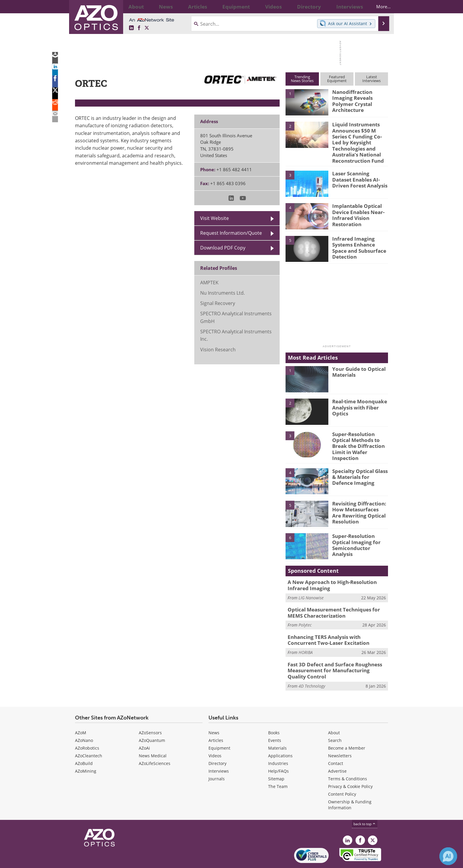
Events (275, 720)
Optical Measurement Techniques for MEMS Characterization (336, 597)
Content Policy (342, 774)
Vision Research (218, 350)
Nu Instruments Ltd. (222, 293)
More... (378, 6)
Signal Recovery (218, 303)
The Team (278, 766)
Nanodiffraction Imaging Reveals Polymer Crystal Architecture (360, 97)
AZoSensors (150, 713)
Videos (215, 736)
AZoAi (144, 728)
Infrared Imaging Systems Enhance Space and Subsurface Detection (358, 236)
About (334, 713)
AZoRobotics (87, 728)
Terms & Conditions (348, 759)
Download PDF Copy (223, 248)
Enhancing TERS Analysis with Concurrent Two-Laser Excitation (334, 623)
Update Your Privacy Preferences (120, 860)
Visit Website (215, 218)
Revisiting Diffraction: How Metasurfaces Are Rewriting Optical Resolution (357, 497)
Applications (280, 736)
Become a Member (347, 728)
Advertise (337, 751)
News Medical (153, 736)
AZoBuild (84, 743)
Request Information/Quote (231, 233)
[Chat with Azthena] (448, 856)
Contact (336, 743)
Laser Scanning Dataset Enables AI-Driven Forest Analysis (359, 168)
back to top (365, 804)
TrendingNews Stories (302, 79)
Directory (217, 743)
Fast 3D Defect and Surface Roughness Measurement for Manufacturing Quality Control (333, 652)
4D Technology (312, 666)
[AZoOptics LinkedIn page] (131, 28)
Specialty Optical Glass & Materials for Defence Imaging (360, 462)
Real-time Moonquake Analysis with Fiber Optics (357, 396)
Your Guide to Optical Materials (356, 361)
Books (274, 713)
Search (335, 720)
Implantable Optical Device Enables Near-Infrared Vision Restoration (356, 204)
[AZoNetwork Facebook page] (139, 28)
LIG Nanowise (311, 582)
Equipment (219, 728)
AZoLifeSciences (155, 743)
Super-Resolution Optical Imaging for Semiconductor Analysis (359, 527)
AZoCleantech (89, 736)
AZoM (81, 713)
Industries (278, 743)
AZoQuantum (152, 720)
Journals (217, 759)
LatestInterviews (371, 79)
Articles (216, 720)
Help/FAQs (278, 751)
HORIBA (306, 634)
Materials (277, 728)
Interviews (219, 751)
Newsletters (340, 736)
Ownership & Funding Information (350, 785)
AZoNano (84, 720)
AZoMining (86, 751)
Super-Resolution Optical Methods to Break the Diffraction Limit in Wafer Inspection (356, 434)
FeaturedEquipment (337, 79)
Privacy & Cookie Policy (350, 766)
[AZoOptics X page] (147, 28)
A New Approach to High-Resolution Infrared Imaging (337, 571)
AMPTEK (209, 283)
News (214, 713)
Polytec (305, 608)
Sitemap (276, 759)
